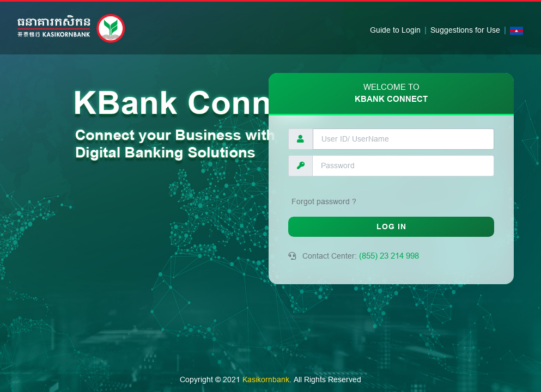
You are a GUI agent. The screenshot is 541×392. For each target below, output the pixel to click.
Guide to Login (395, 30)
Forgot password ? (324, 201)
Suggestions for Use (465, 30)
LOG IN (391, 226)
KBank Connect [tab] (391, 93)
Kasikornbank (266, 379)
